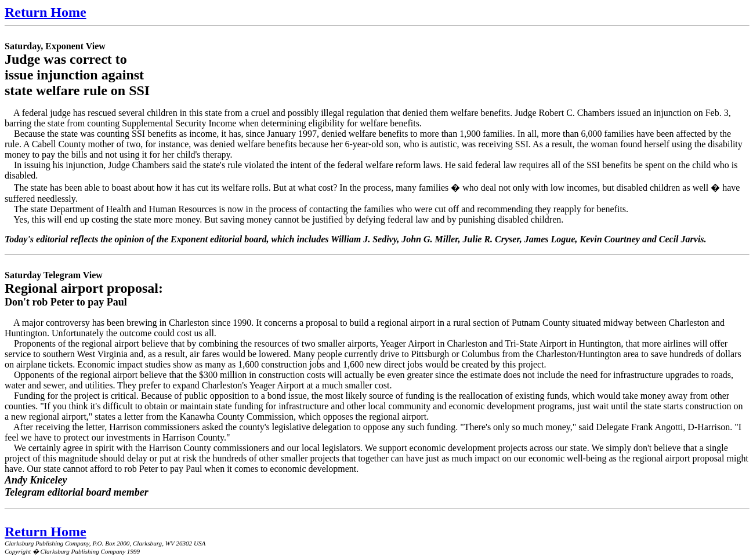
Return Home (46, 12)
